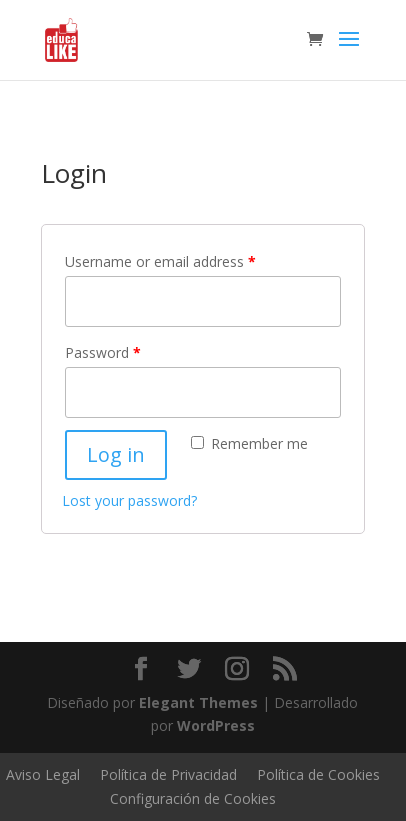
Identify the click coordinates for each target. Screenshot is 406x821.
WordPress (216, 725)
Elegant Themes (198, 702)
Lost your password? (129, 500)
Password (103, 352)
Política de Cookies (318, 774)
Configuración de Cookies (193, 798)
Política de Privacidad (168, 774)
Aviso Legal (43, 774)
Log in (116, 454)
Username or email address (160, 261)
